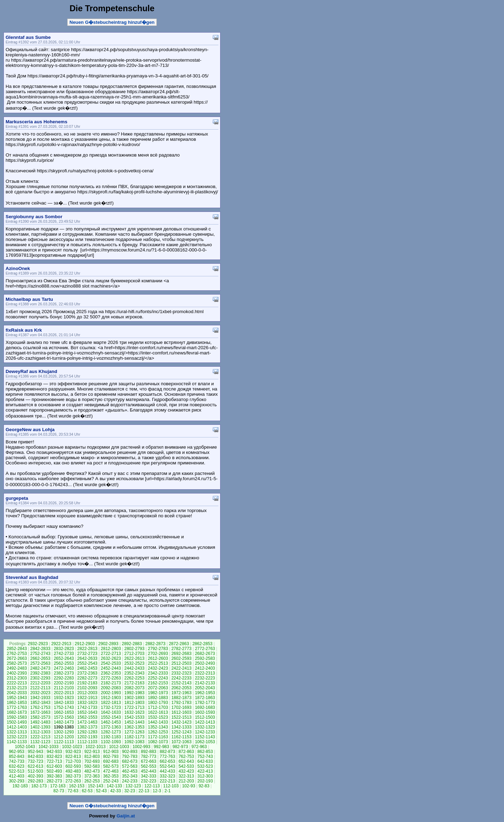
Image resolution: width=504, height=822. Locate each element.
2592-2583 (205, 658)
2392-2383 (40, 673)
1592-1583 (17, 717)
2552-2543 (87, 663)
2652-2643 (64, 658)
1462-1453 (111, 722)
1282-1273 (111, 732)
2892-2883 (132, 644)
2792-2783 (158, 649)
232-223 (148, 781)
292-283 (35, 781)
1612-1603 (181, 712)
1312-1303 (40, 732)
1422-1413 (205, 722)
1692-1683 (205, 707)
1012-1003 (119, 747)
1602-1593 (205, 712)
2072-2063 (158, 688)
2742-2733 (64, 654)
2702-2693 (158, 654)
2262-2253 (134, 678)
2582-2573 (17, 663)
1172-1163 (158, 737)
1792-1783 (181, 703)
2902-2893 (108, 644)
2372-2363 (87, 673)
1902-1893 (134, 698)
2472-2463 (64, 668)
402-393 (35, 776)
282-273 (54, 781)
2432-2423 (158, 668)
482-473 (92, 771)
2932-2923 (38, 644)
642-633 (205, 761)
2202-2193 (64, 683)
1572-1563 (64, 717)
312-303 (205, 776)
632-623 (16, 766)
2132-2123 (17, 688)
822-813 (73, 757)
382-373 (73, 776)
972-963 (199, 747)
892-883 (148, 752)
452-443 (148, 771)
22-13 (144, 791)
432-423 (186, 771)
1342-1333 (181, 727)
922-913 (92, 752)
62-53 (87, 791)
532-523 (205, 766)
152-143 (96, 786)
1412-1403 (17, 727)
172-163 (58, 786)
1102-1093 (111, 742)
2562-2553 (64, 663)
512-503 (35, 771)
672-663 (148, 761)
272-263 (73, 781)
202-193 (205, 781)
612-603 (54, 766)
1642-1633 (111, 712)
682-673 (130, 761)
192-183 (20, 786)
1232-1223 (17, 737)
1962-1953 (205, 693)
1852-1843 (40, 703)
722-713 (54, 761)
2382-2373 (64, 673)
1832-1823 (87, 703)
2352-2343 (134, 673)
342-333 (148, 776)
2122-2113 (40, 688)
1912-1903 (111, 698)
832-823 (54, 757)
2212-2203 (40, 683)
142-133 (114, 786)
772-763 (167, 757)
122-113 (152, 786)
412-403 (16, 776)
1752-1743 (64, 707)
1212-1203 (64, 737)
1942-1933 (40, 698)
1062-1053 (205, 742)
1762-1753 (40, 707)
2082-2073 (134, 688)
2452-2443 (111, 668)
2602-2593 (181, 658)
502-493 (54, 771)
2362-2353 (111, 673)
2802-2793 (134, 649)
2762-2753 (17, 654)
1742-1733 (87, 707)
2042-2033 (17, 693)
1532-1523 (158, 717)
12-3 (157, 791)
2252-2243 (158, 678)
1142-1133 (17, 742)
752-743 (205, 757)
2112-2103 (64, 688)
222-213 (167, 781)
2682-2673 (205, 654)
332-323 (167, 776)
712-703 (73, 761)
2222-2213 (17, 683)
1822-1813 (111, 703)
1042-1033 (48, 747)
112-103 (171, 786)
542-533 (186, 766)
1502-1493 (17, 722)
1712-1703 (158, 707)
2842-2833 (40, 649)
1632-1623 (134, 712)
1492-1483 (40, 722)
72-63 (73, 791)
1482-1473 (64, 722)
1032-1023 (72, 747)
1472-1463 (87, 722)
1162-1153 (181, 737)
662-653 (167, 761)
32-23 (130, 791)
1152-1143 (205, 737)
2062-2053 (181, 688)
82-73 (59, 791)
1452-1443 (134, 722)
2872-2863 (179, 644)
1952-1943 (17, 698)
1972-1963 (181, 693)
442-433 (167, 771)
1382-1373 (87, 727)
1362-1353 (134, 727)
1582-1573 (40, 717)
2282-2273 (87, 678)
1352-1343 (158, 727)
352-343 (130, 776)
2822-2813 (87, 649)
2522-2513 (158, 663)
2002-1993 (111, 693)
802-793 (111, 757)
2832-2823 (64, 649)
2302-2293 (40, 678)
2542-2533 (111, 663)
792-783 (130, 757)
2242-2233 (181, 678)
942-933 (54, 752)
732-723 (35, 761)
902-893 (130, 752)
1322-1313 (17, 732)
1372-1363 (111, 727)
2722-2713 (111, 654)
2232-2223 (205, 678)
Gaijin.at (126, 816)
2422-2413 (181, 668)
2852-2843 (17, 649)
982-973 (180, 747)
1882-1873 (181, 698)
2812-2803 (111, 649)
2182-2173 (111, 683)
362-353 (111, 776)
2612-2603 (158, 658)
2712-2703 (134, 654)
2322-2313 (205, 673)
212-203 (186, 781)
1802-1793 (158, 703)
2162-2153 (158, 683)
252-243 (111, 781)
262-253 (92, 781)
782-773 (148, 757)
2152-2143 (181, 683)
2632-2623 (111, 658)
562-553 (148, 766)
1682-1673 (17, 712)
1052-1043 (25, 747)
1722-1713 (134, 707)
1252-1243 (181, 732)
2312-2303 (17, 678)
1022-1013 (95, 747)
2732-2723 (87, 654)
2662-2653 (40, 658)
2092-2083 (111, 688)
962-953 (16, 752)
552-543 (167, 766)
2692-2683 (181, 654)
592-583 (92, 766)
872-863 (186, 752)
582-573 (111, 766)
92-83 (204, 786)
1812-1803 (134, 703)
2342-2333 (158, 673)
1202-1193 (87, 737)
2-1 (167, 791)
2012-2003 (87, 693)
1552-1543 (111, 717)
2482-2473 (40, 668)
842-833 (35, 757)
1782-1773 (205, 703)
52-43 (101, 791)
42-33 (116, 791)
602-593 (73, 766)
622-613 (35, 766)
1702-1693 (181, 707)
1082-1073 (158, 742)
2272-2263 (111, 678)
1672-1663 (40, 712)
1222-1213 (40, 737)
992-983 (161, 747)
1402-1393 (40, 727)
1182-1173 (134, 737)
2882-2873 (155, 644)
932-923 (73, 752)
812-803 (92, 757)
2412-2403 (205, 668)
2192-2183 (87, 683)
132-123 (133, 786)
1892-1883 (158, 698)
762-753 (186, 757)
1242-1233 (205, 732)
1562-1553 (87, 717)
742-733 (16, 761)
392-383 (54, 776)
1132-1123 (40, 742)
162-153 (77, 786)
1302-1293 (64, 732)
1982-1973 (158, 693)
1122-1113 (64, 742)
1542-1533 (134, 717)
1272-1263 (134, 732)
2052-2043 (205, 688)
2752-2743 (40, 654)
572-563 (130, 766)
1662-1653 (64, 712)
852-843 (16, 757)
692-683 (111, 761)
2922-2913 (61, 644)
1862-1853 (17, 703)
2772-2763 (205, 649)
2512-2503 (181, 663)
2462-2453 (87, 668)
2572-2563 (40, 663)
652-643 (186, 761)
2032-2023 (40, 693)
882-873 (167, 752)
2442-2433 (134, 668)
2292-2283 (64, 678)
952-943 (35, 752)
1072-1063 (181, 742)
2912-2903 (85, 644)
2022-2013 (64, 693)
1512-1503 (205, 717)
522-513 (16, 771)
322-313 (186, 776)
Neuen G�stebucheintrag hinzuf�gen (112, 22)
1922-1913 (87, 698)
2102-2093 (87, 688)
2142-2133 (205, 683)
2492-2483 (17, 668)
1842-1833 (64, 703)
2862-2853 (202, 644)
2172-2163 (134, 683)
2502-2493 (205, 663)
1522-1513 (181, 717)
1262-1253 (158, 732)
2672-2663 (17, 658)
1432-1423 (181, 722)
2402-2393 (17, 673)
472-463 (111, 771)
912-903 (111, 752)
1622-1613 (158, 712)
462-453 (130, 771)
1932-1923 (64, 698)
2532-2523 (134, 663)
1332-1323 (205, 727)
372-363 (92, 776)
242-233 (130, 781)
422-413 (205, 771)
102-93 (188, 786)
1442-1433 (158, 722)
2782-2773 (181, 649)
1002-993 (142, 747)
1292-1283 (87, 732)
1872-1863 (205, 698)
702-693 (92, 761)
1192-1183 (111, 737)
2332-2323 (181, 673)
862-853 (205, 752)
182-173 (39, 786)
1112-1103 (87, 742)
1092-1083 (134, 742)
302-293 (16, 781)
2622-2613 (134, 658)
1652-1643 (87, 712)
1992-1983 (134, 693)
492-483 (73, 771)
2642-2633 (87, 658)
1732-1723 (111, 707)
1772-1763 (17, 707)
